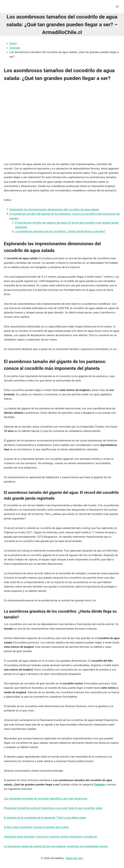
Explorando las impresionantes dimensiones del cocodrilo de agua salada (54, 209)
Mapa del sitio (74, 858)
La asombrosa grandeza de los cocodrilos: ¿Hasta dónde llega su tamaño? (60, 231)
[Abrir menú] (117, 6)
